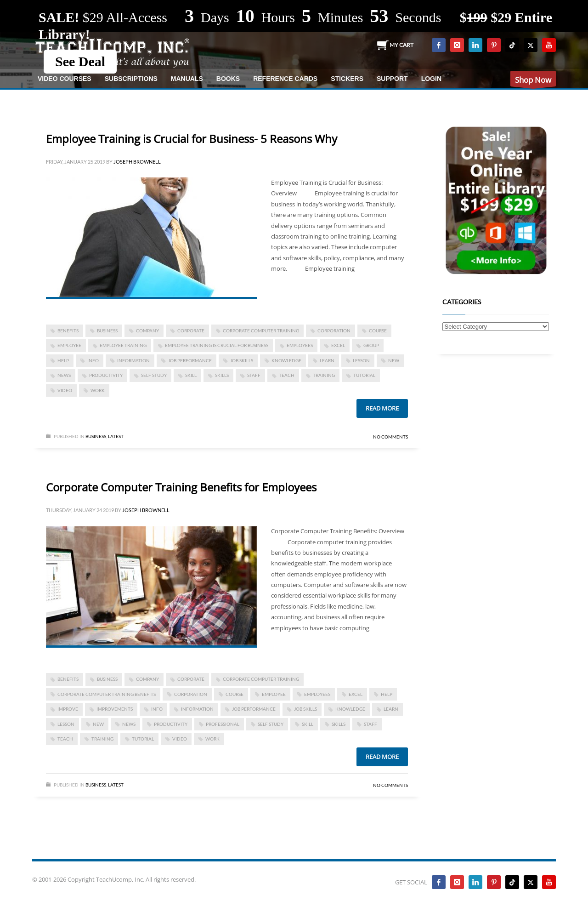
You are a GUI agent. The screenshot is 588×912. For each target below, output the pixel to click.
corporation (334, 331)
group (371, 345)
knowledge (286, 360)
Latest (116, 436)
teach (287, 375)
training (324, 375)
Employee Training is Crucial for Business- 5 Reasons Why (192, 139)
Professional (223, 724)
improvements (115, 709)
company (147, 331)
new (394, 360)
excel (338, 345)
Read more (382, 408)
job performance (190, 360)
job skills (242, 360)
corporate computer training (261, 331)
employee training (123, 345)
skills (222, 375)
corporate (191, 331)
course (378, 331)
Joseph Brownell (137, 162)
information (133, 360)
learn (327, 360)
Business (96, 436)
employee (69, 345)
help (63, 360)
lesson (361, 360)
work (98, 390)
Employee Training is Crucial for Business (217, 345)
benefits (68, 331)
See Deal (80, 61)
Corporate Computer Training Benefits (107, 694)
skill (191, 375)
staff (254, 375)
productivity (106, 375)
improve (68, 709)
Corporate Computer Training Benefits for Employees (181, 487)
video (65, 390)
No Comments (390, 437)
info (93, 360)
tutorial (364, 375)
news (64, 375)
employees (300, 345)
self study (154, 375)
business (107, 331)
